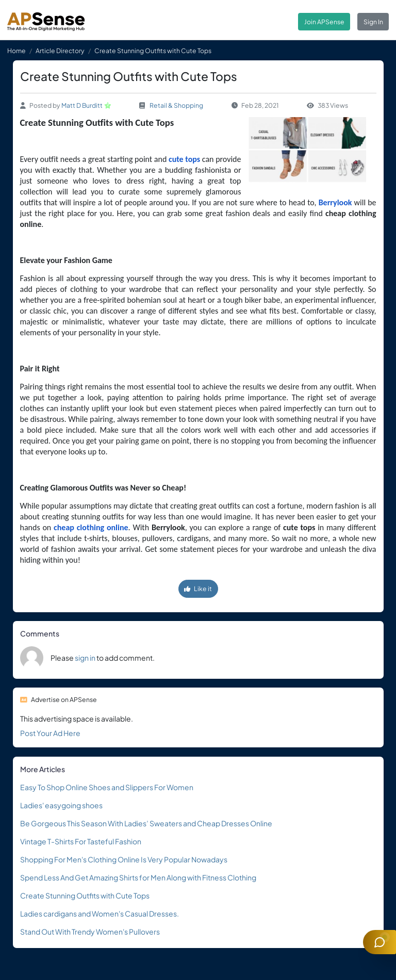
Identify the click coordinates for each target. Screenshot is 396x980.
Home (16, 51)
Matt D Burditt (82, 105)
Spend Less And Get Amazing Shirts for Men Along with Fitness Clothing (138, 877)
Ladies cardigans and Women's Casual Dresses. (100, 913)
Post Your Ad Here (50, 733)
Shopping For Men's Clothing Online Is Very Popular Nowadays (124, 859)
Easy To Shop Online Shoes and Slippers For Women (107, 787)
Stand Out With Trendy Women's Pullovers (90, 932)
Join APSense (324, 22)
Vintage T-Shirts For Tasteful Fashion (81, 841)
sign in (85, 658)
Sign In (373, 22)
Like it (198, 589)
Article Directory (60, 51)
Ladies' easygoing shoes (61, 805)
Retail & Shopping (176, 105)
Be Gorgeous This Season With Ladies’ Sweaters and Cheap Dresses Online (146, 823)
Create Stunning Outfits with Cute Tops (85, 895)
